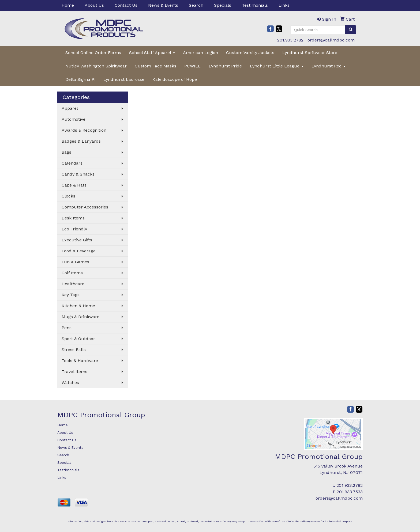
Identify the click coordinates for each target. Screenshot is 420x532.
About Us (94, 5)
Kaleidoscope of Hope (175, 79)
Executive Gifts (77, 240)
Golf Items (72, 273)
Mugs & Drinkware (80, 317)
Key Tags (71, 295)
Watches (70, 383)
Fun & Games (75, 262)
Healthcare (73, 284)
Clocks (68, 196)
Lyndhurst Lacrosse (124, 79)
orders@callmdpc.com (331, 40)
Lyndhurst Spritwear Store (310, 53)
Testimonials (255, 5)
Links (284, 5)
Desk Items (73, 218)
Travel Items (74, 372)
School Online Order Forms (93, 53)
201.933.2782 (290, 40)
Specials (223, 5)
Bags (66, 152)
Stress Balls (74, 350)
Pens (67, 328)
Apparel (70, 108)
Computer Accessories (85, 207)
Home (68, 5)
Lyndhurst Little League (277, 66)
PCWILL (192, 66)
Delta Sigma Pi (80, 79)
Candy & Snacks (78, 174)
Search (196, 5)
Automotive (74, 119)
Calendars (72, 163)
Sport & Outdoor (78, 339)
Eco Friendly (74, 229)
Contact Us (126, 5)
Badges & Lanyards (81, 141)
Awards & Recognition (84, 130)
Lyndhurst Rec (329, 66)
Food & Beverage (79, 251)
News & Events (163, 5)
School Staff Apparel (152, 53)
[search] (351, 30)
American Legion (200, 53)
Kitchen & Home (78, 306)
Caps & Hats (74, 185)
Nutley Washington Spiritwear (96, 66)
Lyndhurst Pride (225, 66)
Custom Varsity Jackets (250, 53)
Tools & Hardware (80, 361)
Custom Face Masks (155, 66)
